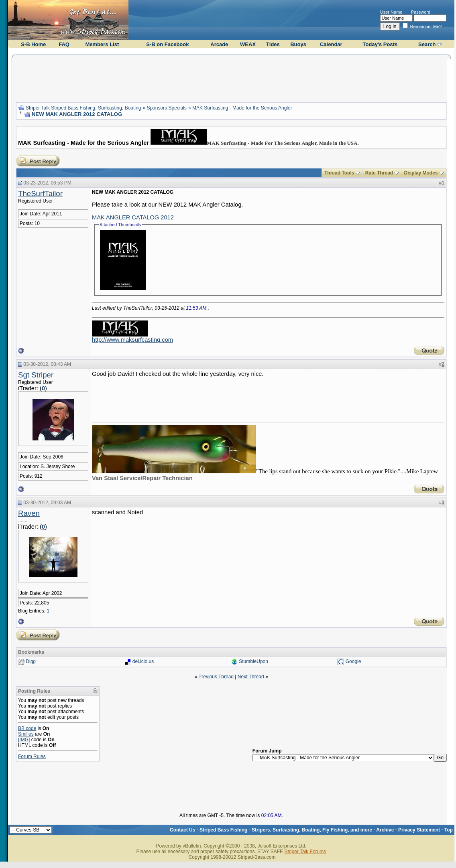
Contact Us (182, 830)
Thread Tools (339, 173)
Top (449, 830)
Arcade (219, 44)
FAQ (64, 44)
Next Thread (251, 677)
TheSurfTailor (40, 194)
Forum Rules (32, 756)
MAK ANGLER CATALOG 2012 (133, 217)
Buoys (298, 44)
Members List (102, 44)
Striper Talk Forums (305, 852)
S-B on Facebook (167, 44)
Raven (29, 513)
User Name (391, 12)
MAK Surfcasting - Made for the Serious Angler (242, 108)
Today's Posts (380, 44)
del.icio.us (143, 661)
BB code (27, 728)
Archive (385, 830)
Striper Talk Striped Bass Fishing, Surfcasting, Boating (83, 108)
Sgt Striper (36, 375)
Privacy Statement (419, 830)
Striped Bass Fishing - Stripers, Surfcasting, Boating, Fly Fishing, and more (286, 830)
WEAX (248, 44)
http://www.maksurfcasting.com (132, 340)
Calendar (331, 44)
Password (421, 12)
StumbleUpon (253, 661)
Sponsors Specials (166, 108)
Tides (273, 44)
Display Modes (421, 173)
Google (353, 661)
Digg (31, 661)
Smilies (26, 734)
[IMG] (24, 740)
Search (427, 44)
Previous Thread (216, 677)
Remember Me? (422, 26)
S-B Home (33, 44)
